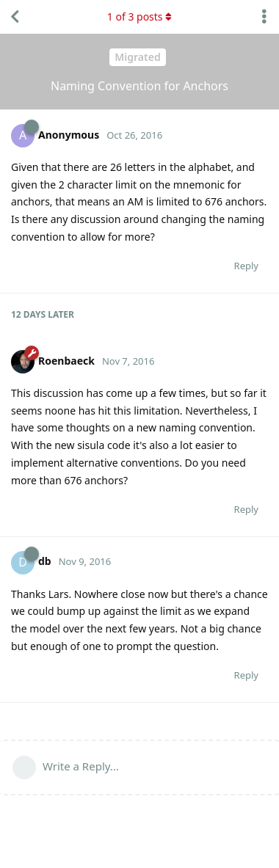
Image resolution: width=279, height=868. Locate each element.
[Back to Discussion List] (15, 17)
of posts (139, 17)
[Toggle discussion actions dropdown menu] (264, 17)
